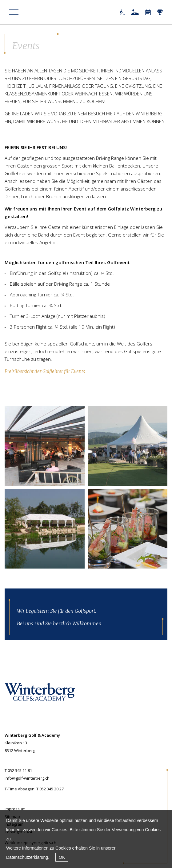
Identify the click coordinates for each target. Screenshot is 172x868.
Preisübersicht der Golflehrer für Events (45, 371)
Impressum (15, 809)
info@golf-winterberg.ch (27, 778)
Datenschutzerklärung (27, 857)
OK (62, 857)
